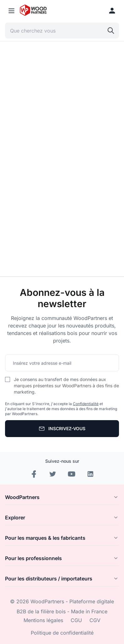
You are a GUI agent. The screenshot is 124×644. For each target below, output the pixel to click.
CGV (95, 620)
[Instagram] (53, 474)
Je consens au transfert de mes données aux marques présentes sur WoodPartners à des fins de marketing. (66, 386)
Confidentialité (86, 404)
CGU (76, 620)
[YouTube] (72, 474)
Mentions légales (43, 620)
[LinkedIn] (90, 474)
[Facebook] (34, 474)
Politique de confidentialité (62, 633)
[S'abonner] (62, 429)
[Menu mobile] (11, 11)
